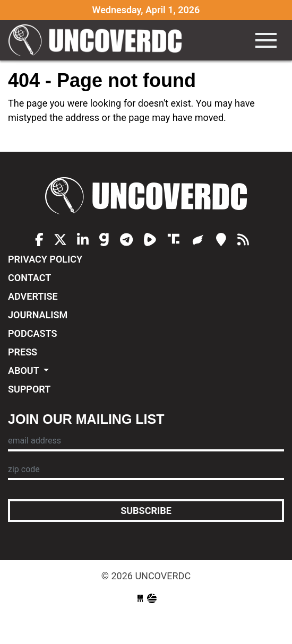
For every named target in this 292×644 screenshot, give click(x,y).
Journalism (38, 315)
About (25, 371)
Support (29, 389)
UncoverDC (99, 40)
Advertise (33, 296)
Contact (29, 278)
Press (23, 352)
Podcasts (32, 333)
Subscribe (146, 511)
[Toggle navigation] (266, 40)
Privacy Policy (45, 259)
